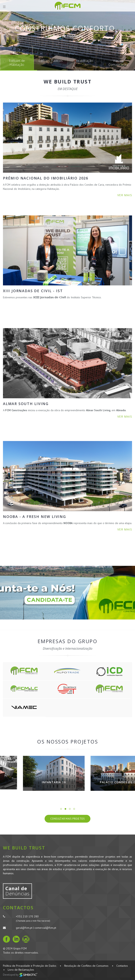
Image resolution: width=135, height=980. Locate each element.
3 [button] (70, 809)
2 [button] (65, 809)
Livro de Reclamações (21, 970)
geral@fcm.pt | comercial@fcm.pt (36, 928)
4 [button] (74, 809)
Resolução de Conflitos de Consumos (86, 966)
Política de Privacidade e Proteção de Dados (30, 966)
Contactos (122, 966)
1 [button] (61, 809)
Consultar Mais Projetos (68, 819)
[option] (99, 776)
